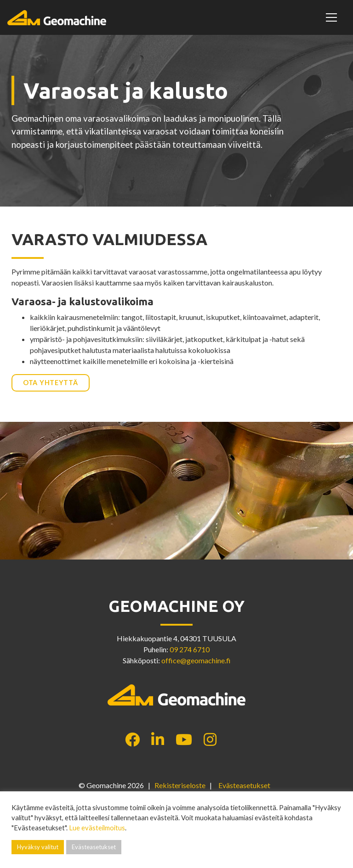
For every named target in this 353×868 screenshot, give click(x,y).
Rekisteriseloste (180, 785)
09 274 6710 (190, 649)
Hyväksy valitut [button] (38, 847)
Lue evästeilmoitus (97, 828)
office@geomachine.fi (196, 660)
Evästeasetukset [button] (244, 785)
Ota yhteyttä (51, 383)
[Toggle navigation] (333, 17)
